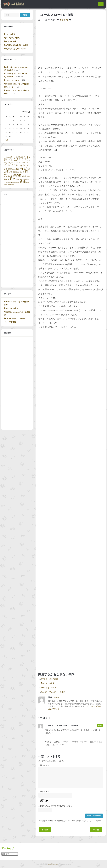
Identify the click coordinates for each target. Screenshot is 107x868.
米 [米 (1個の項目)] (5, 182)
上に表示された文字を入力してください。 (56, 806)
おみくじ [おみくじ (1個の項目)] (12, 157)
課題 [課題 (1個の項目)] (18, 182)
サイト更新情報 (10, 322)
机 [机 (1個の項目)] (12, 176)
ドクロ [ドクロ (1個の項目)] (28, 161)
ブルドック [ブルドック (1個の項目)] (19, 162)
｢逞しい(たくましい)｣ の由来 (15, 49)
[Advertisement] (71, 44)
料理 (61, 20)
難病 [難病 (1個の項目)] (9, 185)
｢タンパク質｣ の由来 (12, 38)
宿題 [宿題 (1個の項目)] (14, 172)
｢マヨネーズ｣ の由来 (50, 679)
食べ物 (66, 20)
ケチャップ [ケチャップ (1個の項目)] (23, 159)
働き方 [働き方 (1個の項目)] (13, 169)
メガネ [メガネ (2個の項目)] (9, 165)
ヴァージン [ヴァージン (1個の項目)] (26, 165)
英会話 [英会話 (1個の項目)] (13, 182)
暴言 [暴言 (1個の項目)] (9, 176)
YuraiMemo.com (53, 864)
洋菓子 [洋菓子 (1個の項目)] (24, 176)
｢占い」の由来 (10, 34)
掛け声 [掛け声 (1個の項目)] (22, 172)
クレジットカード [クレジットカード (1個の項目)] (12, 159)
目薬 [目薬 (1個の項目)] (8, 179)
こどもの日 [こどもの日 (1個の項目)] (20, 157)
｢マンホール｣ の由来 (12, 80)
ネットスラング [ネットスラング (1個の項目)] (10, 162)
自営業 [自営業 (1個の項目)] (8, 182)
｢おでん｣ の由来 (48, 683)
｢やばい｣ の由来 (10, 41)
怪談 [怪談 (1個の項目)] (18, 172)
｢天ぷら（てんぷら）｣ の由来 (53, 692)
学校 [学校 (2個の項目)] (9, 172)
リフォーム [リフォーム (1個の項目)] (18, 165)
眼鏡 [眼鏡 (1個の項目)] (18, 179)
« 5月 (6, 140)
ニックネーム (44, 792)
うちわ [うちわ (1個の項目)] (6, 157)
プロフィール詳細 (94, 706)
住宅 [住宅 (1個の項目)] (6, 169)
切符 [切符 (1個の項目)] (18, 169)
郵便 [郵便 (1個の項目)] (6, 185)
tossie (42, 20)
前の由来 (45, 830)
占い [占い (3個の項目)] (24, 168)
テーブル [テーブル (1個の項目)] (17, 161)
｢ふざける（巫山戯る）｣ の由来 (16, 45)
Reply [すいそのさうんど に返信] (100, 725)
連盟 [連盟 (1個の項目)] (28, 182)
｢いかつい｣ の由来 (11, 308)
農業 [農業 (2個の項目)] (23, 182)
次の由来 (96, 830)
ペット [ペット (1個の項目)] (26, 162)
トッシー (13, 87)
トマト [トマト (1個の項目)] (23, 161)
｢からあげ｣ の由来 (49, 688)
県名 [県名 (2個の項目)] (13, 179)
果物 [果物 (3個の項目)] (17, 175)
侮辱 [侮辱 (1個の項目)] (9, 169)
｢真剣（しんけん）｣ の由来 (14, 319)
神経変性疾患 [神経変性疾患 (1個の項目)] (24, 179)
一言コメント (44, 765)
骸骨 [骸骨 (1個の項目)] (13, 185)
